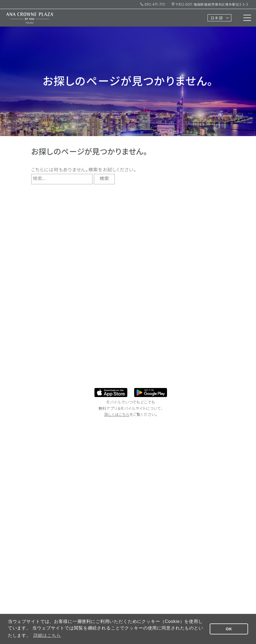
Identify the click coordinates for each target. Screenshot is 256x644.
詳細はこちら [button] (47, 635)
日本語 (217, 18)
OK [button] (229, 629)
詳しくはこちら (117, 415)
